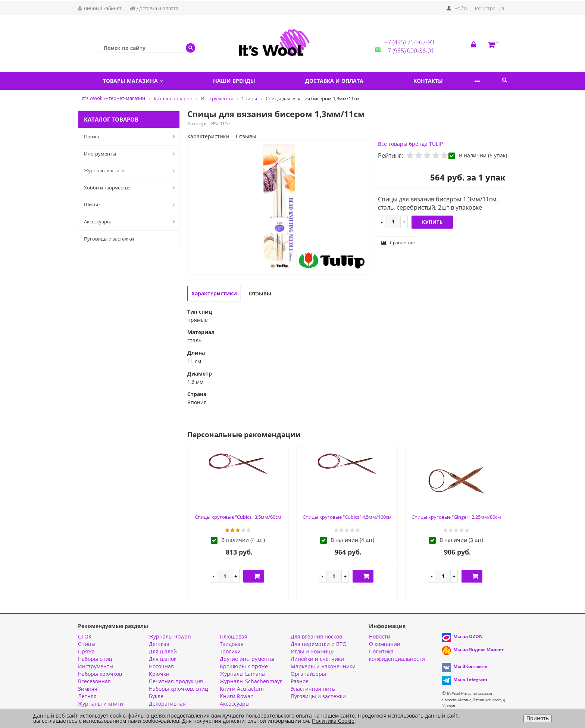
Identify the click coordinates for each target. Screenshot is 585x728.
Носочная (161, 666)
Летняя (87, 696)
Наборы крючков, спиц (179, 689)
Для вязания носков (316, 636)
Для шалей (163, 651)
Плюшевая (234, 636)
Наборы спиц (95, 659)
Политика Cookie (333, 721)
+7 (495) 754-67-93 (409, 42)
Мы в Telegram (470, 679)
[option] (279, 208)
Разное (300, 681)
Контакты (445, 81)
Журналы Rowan (170, 636)
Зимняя (88, 689)
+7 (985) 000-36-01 (409, 51)
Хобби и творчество (131, 188)
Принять (538, 718)
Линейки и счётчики (317, 659)
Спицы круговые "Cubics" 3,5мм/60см (238, 517)
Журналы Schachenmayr (251, 681)
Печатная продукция (176, 681)
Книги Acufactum (242, 689)
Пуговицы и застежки (109, 239)
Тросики (230, 651)
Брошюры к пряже (244, 666)
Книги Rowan (237, 696)
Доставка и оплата (154, 8)
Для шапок (163, 659)
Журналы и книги (131, 171)
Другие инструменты (247, 659)
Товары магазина (136, 81)
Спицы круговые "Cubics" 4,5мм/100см (347, 517)
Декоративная (167, 704)
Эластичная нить (313, 689)
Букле (156, 696)
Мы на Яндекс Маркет (479, 649)
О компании (385, 644)
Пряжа (131, 136)
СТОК (85, 636)
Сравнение (398, 243)
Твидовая (232, 644)
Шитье (131, 205)
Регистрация (489, 8)
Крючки (159, 674)
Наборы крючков (100, 674)
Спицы (87, 644)
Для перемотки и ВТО (319, 644)
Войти (462, 8)
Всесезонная (94, 681)
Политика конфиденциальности (397, 655)
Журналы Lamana (242, 674)
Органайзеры (308, 674)
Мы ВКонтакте (470, 666)
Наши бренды (242, 81)
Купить (432, 222)
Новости (380, 636)
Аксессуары (131, 222)
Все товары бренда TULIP (410, 144)
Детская (159, 644)
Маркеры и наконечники (323, 666)
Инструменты (131, 154)
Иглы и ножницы (313, 651)
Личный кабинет (100, 8)
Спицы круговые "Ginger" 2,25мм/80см (456, 517)
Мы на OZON (468, 636)
